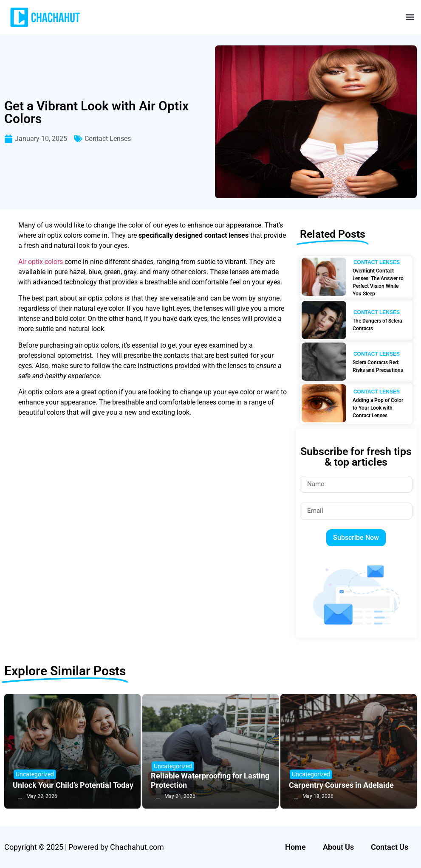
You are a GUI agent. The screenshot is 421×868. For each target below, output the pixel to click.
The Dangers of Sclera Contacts (377, 325)
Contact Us (390, 847)
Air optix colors (41, 262)
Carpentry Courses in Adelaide (341, 785)
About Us (338, 847)
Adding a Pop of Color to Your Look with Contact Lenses (378, 408)
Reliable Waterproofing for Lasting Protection (210, 780)
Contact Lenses (108, 139)
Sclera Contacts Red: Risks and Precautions (378, 366)
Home (295, 847)
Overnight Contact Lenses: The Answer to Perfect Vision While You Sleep (378, 282)
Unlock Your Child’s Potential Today (73, 785)
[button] (410, 17)
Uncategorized (35, 774)
